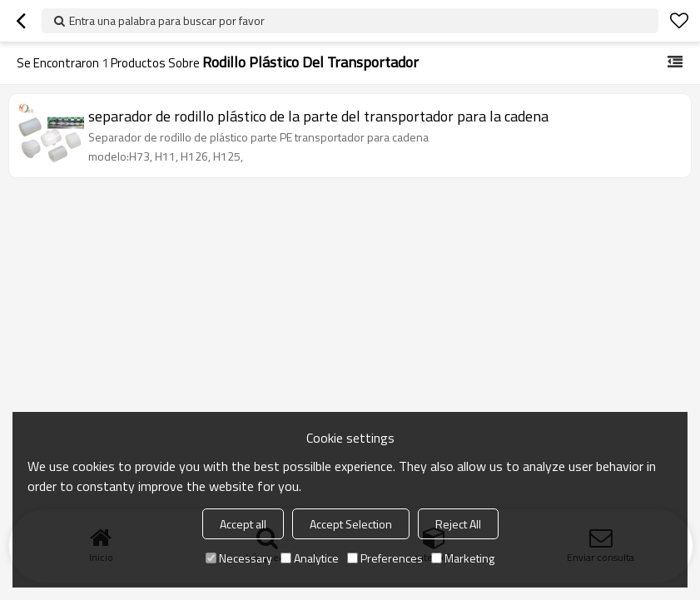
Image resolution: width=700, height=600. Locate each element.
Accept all (243, 524)
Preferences (385, 558)
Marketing (463, 558)
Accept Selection (351, 524)
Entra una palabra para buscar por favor (167, 20)
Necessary (239, 558)
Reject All (458, 524)
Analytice (310, 558)
